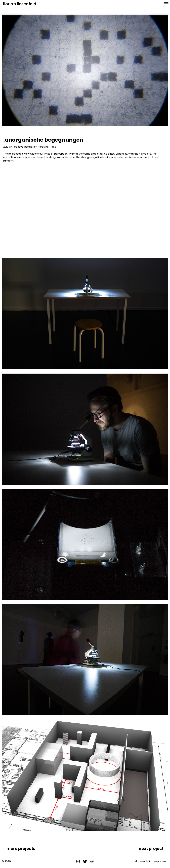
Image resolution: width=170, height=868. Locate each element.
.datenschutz (143, 861)
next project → (154, 848)
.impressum (161, 861)
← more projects (18, 848)
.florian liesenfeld (19, 4)
